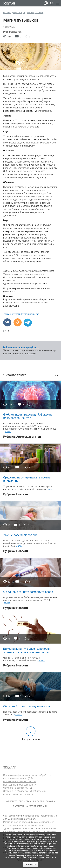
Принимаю (31, 865)
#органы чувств (12, 314)
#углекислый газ (30, 314)
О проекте (12, 801)
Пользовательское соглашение (20, 785)
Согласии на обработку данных (32, 846)
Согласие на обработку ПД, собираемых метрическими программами (25, 793)
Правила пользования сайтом (19, 782)
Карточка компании (37, 806)
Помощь (50, 801)
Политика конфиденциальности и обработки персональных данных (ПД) (27, 777)
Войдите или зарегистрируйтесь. (21, 347)
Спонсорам (25, 801)
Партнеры (18, 806)
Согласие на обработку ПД (17, 788)
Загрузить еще (31, 739)
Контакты (38, 801)
